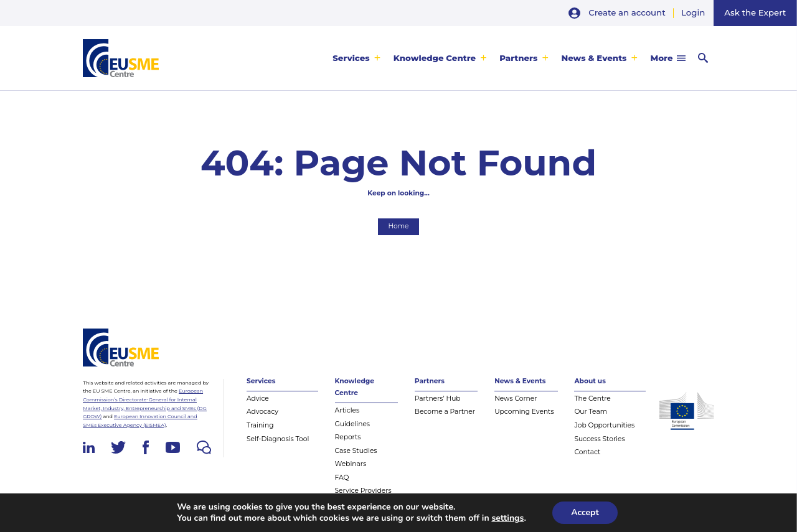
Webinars (351, 464)
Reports (348, 437)
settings (507, 518)
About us (590, 381)
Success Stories (599, 439)
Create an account (627, 12)
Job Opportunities (604, 425)
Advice (258, 399)
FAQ (342, 478)
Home (398, 226)
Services (351, 58)
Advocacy (262, 412)
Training (260, 425)
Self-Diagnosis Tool (278, 439)
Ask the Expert (755, 12)
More (662, 58)
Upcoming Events (524, 412)
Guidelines (353, 424)
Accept (585, 512)
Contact (587, 452)
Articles (347, 410)
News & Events (594, 58)
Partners (518, 58)
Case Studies (356, 451)
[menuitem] (357, 58)
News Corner (516, 399)
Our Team (591, 412)
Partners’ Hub (438, 399)
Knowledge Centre (435, 58)
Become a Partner (445, 412)
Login (693, 12)
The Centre (592, 399)
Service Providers (363, 491)
